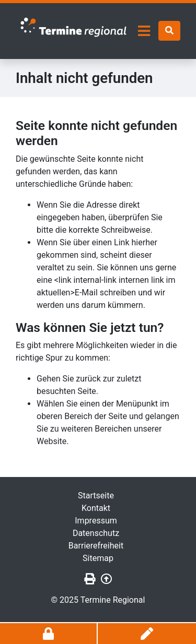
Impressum (96, 521)
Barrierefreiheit (96, 546)
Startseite (96, 496)
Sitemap (98, 558)
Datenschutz (96, 533)
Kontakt (96, 508)
